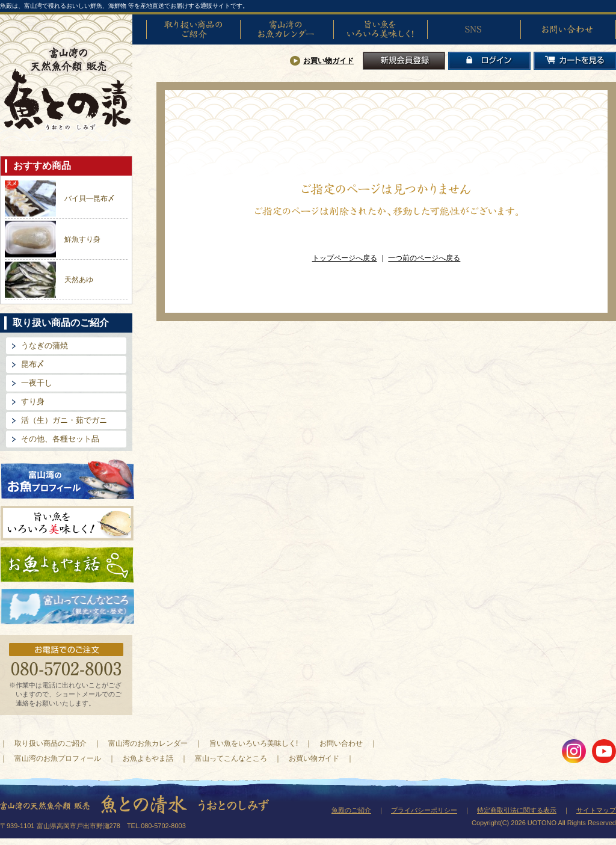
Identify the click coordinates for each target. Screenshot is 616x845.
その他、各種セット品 (60, 439)
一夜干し (37, 383)
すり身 (33, 401)
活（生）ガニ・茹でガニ (64, 420)
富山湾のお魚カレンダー (287, 29)
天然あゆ (79, 280)
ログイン (489, 61)
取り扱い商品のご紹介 (193, 29)
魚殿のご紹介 (351, 810)
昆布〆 (33, 364)
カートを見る (575, 61)
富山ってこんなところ (231, 758)
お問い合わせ (567, 29)
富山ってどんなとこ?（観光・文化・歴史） (67, 607)
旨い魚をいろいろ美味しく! (380, 29)
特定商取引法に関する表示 (517, 810)
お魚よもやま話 (67, 565)
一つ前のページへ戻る (424, 258)
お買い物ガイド (328, 61)
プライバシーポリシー (424, 810)
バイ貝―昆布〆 (90, 198)
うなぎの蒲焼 (45, 346)
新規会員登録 (404, 61)
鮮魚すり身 (82, 239)
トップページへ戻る (345, 258)
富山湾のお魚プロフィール (67, 478)
